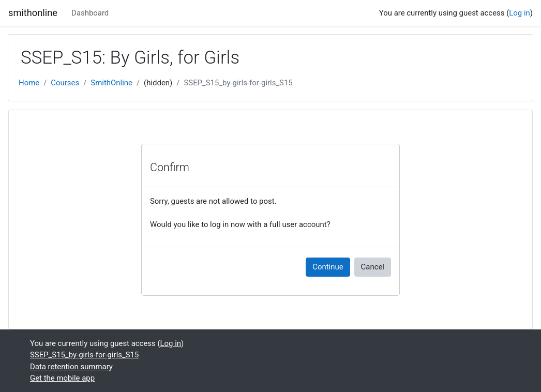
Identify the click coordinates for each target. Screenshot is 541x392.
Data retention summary (71, 367)
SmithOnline (111, 83)
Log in (520, 13)
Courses (65, 83)
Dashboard (90, 13)
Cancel (373, 267)
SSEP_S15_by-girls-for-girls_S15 (238, 83)
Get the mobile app (62, 378)
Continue (328, 267)
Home (29, 83)
